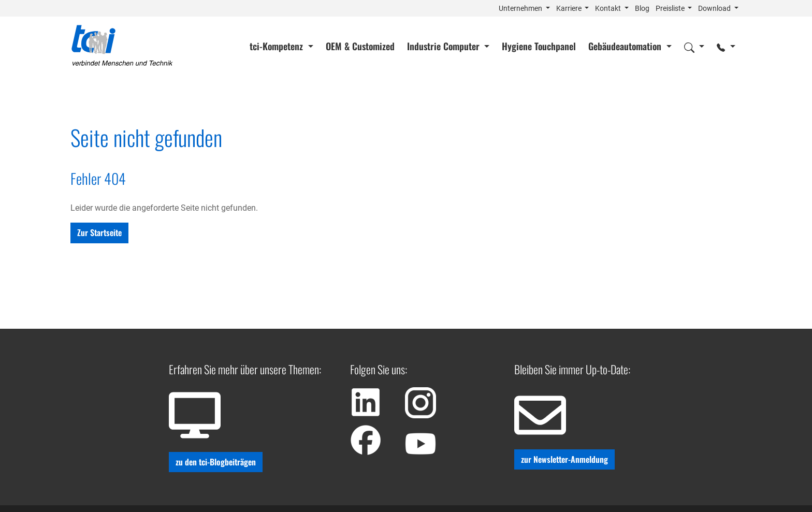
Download (715, 8)
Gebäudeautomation (626, 46)
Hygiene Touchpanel (539, 46)
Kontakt (609, 8)
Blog (642, 8)
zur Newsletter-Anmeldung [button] (564, 459)
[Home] (122, 46)
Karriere (570, 8)
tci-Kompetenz (278, 46)
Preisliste (671, 8)
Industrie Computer (445, 46)
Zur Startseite (99, 232)
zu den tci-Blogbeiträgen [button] (216, 462)
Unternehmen (521, 8)
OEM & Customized (360, 46)
